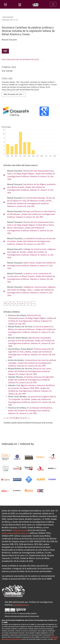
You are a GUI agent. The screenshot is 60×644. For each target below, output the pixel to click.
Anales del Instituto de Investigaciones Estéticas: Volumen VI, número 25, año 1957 (32, 332)
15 (25, 418)
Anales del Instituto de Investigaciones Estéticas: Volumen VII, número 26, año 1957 (32, 321)
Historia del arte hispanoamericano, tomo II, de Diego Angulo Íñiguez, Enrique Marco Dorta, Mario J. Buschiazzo (31, 225)
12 (19, 418)
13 (21, 418)
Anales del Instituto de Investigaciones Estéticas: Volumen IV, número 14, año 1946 (31, 176)
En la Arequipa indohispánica (40, 408)
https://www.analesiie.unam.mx (15, 533)
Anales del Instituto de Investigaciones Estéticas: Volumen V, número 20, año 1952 (30, 231)
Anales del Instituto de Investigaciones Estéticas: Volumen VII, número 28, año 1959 (32, 355)
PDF (5, 51)
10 (14, 418)
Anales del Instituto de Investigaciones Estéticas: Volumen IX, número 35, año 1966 (31, 343)
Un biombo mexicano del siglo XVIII (39, 377)
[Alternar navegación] (53, 4)
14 (23, 418)
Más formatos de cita (13, 94)
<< (4, 418)
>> (34, 304)
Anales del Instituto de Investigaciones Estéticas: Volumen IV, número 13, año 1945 (30, 190)
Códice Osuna (29, 263)
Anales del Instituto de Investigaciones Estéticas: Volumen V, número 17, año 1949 (31, 266)
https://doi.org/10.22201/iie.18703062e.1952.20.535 (20, 60)
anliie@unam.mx (20, 530)
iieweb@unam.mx (21, 605)
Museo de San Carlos (42, 369)
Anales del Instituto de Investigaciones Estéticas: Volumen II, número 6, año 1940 (30, 293)
